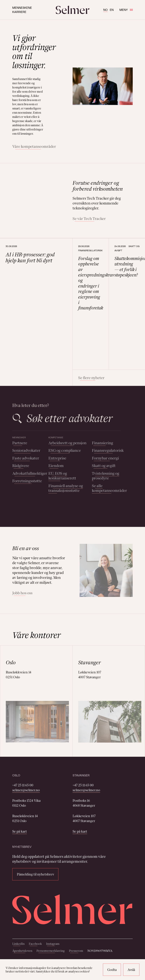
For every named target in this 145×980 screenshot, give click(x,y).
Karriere (19, 12)
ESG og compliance (65, 450)
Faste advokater (26, 458)
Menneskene (22, 8)
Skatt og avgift (104, 466)
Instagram (53, 944)
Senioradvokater (26, 450)
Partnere (20, 443)
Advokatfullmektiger (30, 473)
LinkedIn (18, 944)
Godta (112, 970)
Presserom (76, 951)
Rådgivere (21, 466)
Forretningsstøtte (27, 481)
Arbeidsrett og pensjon (67, 443)
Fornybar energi (105, 458)
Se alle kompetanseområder (109, 488)
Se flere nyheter (91, 378)
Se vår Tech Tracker (89, 219)
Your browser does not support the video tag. (37, 192)
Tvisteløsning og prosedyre (106, 476)
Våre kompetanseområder (34, 146)
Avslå (131, 970)
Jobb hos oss (22, 593)
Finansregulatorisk (108, 450)
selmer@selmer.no (26, 790)
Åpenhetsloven (22, 951)
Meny (126, 10)
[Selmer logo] (73, 10)
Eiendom (56, 466)
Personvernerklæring (51, 951)
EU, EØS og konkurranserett (62, 476)
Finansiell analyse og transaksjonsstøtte (66, 488)
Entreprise (57, 458)
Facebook (35, 944)
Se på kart (20, 831)
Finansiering (102, 443)
